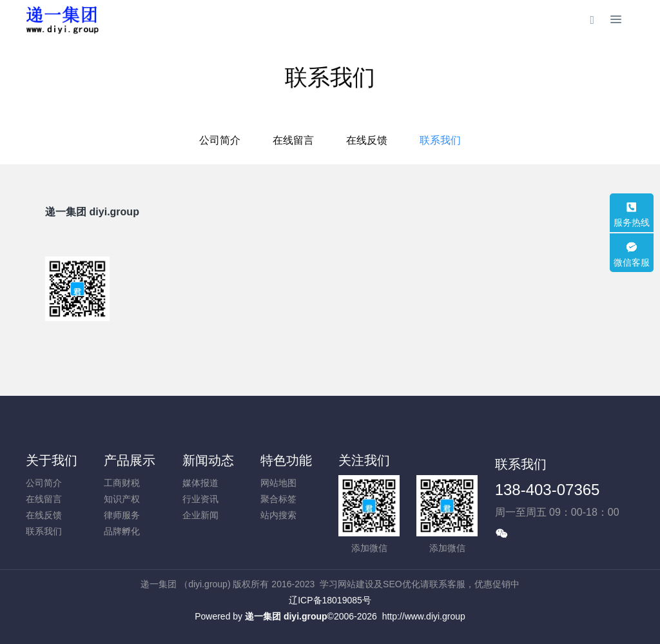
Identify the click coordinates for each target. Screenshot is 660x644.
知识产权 (122, 499)
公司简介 (220, 140)
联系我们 (440, 140)
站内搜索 (278, 515)
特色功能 (286, 460)
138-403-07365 (548, 490)
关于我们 (52, 460)
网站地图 (278, 483)
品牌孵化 (122, 531)
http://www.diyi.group (424, 616)
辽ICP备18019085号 (330, 600)
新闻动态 (208, 460)
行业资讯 (200, 499)
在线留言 (293, 140)
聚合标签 (278, 499)
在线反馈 (367, 140)
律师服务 (122, 515)
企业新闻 (200, 515)
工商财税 (122, 483)
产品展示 (130, 460)
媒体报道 (200, 483)
